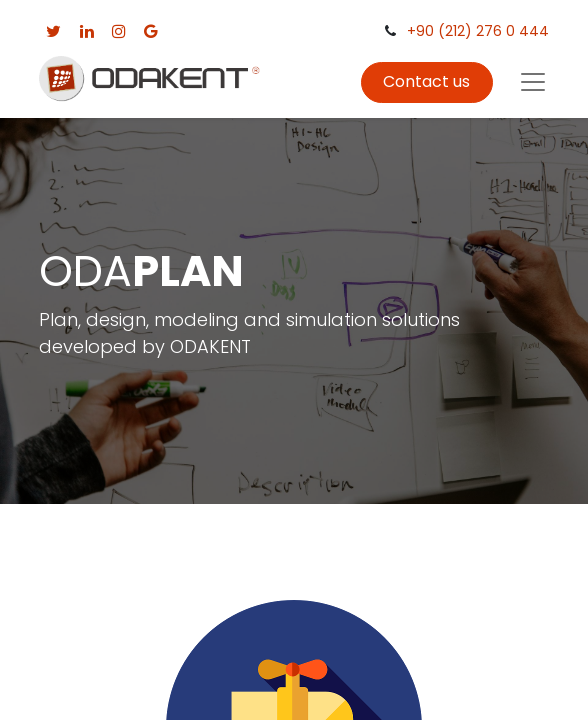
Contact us (426, 81)
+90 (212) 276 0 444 (478, 31)
